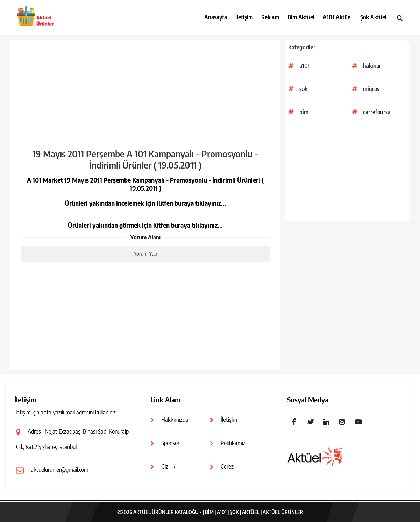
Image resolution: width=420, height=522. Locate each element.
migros (371, 89)
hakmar (372, 66)
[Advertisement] (347, 172)
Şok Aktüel (373, 17)
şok (303, 89)
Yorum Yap (145, 254)
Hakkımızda (175, 420)
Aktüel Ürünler (283, 512)
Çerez (227, 466)
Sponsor (170, 443)
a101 (305, 66)
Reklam (270, 17)
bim (304, 112)
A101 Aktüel (337, 17)
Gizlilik (168, 466)
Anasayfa (216, 17)
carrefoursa (377, 112)
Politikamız (233, 443)
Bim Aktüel (301, 17)
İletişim (244, 17)
